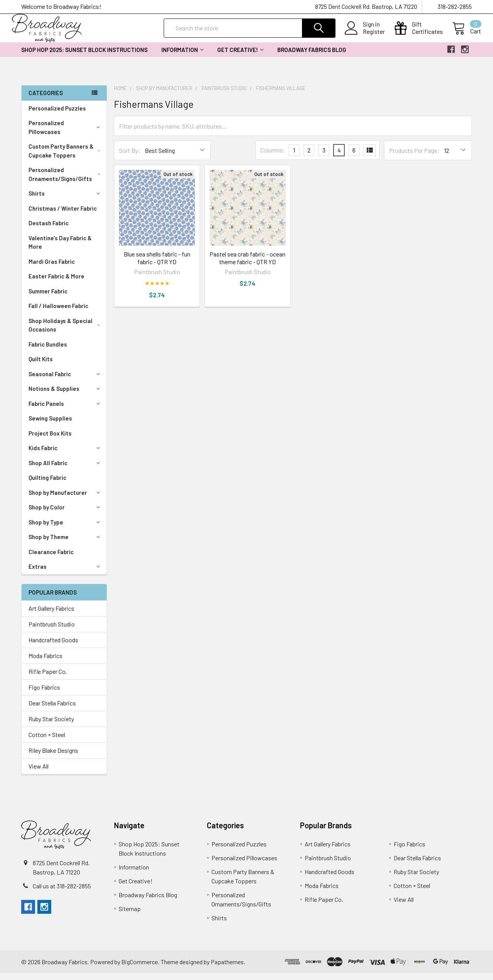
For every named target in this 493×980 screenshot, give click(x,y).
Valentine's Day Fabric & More (60, 249)
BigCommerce (140, 969)
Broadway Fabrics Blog (312, 57)
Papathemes (227, 969)
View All (39, 773)
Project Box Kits (50, 440)
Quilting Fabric (47, 484)
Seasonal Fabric (65, 381)
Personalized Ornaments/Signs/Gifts (66, 181)
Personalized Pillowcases (66, 134)
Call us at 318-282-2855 (62, 893)
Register (365, 36)
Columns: (273, 157)
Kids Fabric (65, 455)
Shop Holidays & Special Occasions (66, 332)
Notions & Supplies (65, 395)
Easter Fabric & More (56, 283)
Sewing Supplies (50, 425)
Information (182, 57)
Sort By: (130, 157)
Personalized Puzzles (57, 115)
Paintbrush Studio (52, 631)
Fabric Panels (65, 410)
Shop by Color (65, 514)
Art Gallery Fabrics (51, 615)
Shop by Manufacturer (65, 499)
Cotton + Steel (47, 741)
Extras (65, 573)
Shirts (65, 200)
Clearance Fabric (51, 559)
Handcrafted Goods (53, 647)
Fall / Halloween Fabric (58, 313)
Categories (46, 100)
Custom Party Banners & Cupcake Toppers (66, 158)
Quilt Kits (41, 366)
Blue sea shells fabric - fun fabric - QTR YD (157, 265)
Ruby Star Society (51, 726)
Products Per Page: (414, 157)
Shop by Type (65, 529)
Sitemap (130, 916)
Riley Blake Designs (53, 757)
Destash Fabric (49, 230)
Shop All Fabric (65, 470)
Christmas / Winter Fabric (63, 215)
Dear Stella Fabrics (52, 710)
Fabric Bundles (48, 351)
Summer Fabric (48, 298)
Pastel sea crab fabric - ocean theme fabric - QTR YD (247, 265)
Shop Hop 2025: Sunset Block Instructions (84, 57)
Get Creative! (240, 57)
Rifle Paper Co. (48, 678)
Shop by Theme (65, 544)
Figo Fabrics (44, 694)
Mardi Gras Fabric (52, 268)
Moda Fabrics (45, 663)
